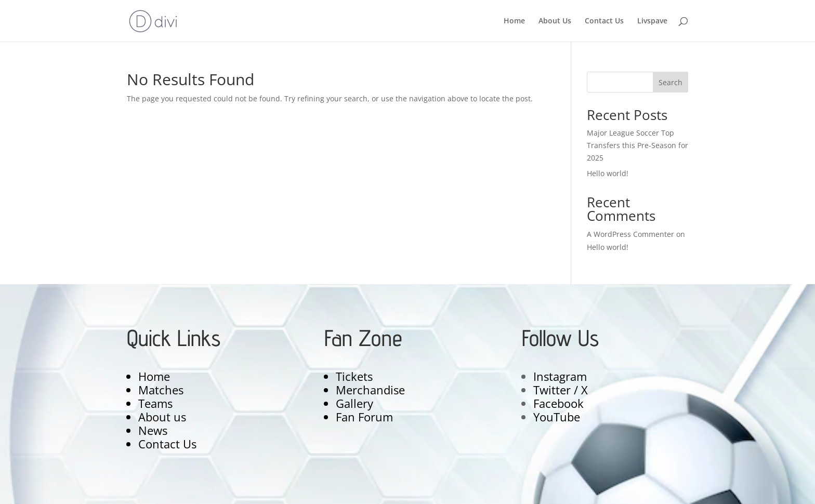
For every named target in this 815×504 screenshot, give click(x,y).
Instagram (560, 376)
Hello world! (608, 173)
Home (514, 21)
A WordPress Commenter (630, 234)
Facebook (558, 403)
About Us (555, 21)
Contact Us (604, 21)
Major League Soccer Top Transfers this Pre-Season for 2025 (637, 145)
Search (671, 82)
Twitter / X (561, 390)
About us (162, 417)
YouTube (557, 417)
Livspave (652, 21)
